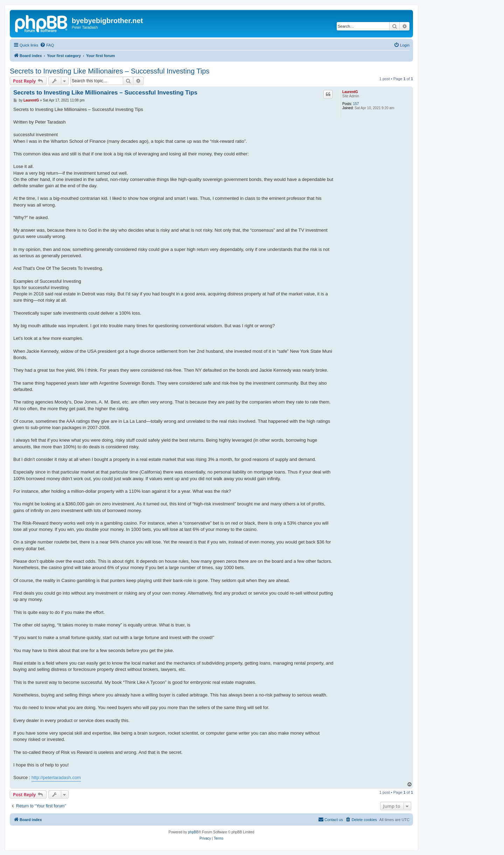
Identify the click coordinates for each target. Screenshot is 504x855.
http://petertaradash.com (56, 777)
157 (356, 104)
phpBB (193, 832)
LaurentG (350, 92)
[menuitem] (47, 45)
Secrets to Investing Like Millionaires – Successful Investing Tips (110, 71)
